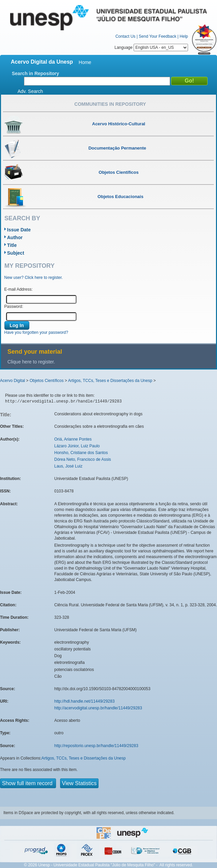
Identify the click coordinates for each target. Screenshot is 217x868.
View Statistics (79, 783)
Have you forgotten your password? (36, 332)
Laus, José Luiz (68, 466)
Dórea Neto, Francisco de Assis (83, 459)
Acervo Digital (12, 381)
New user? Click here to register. (34, 278)
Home (85, 62)
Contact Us (125, 36)
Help (184, 36)
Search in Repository (35, 73)
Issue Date (19, 230)
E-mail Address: (19, 289)
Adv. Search (30, 91)
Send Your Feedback (157, 36)
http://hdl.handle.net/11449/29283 (85, 701)
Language (151, 47)
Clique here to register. (31, 362)
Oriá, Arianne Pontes (73, 439)
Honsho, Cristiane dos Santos (81, 453)
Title (12, 245)
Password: (14, 307)
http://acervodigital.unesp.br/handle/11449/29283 (98, 708)
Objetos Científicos (47, 381)
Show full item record (28, 783)
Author (15, 237)
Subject (16, 253)
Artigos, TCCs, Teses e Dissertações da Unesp (110, 381)
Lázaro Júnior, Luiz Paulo (77, 446)
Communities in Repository (110, 104)
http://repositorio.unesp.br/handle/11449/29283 (96, 746)
